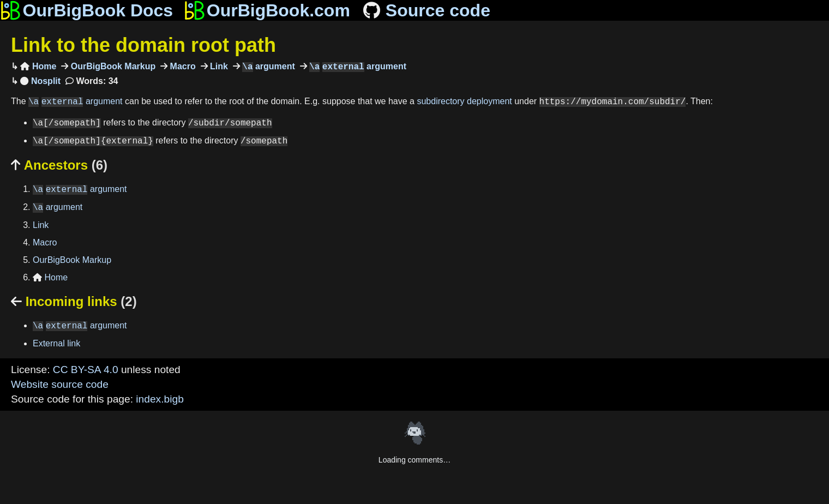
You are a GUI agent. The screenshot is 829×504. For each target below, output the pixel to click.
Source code (426, 10)
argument (268, 67)
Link (218, 67)
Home (38, 67)
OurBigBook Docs (86, 10)
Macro (182, 67)
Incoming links (74, 301)
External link (56, 343)
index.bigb (160, 399)
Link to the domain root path (143, 45)
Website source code (60, 384)
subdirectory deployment (464, 102)
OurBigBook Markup (112, 67)
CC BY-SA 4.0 (86, 370)
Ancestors (59, 165)
